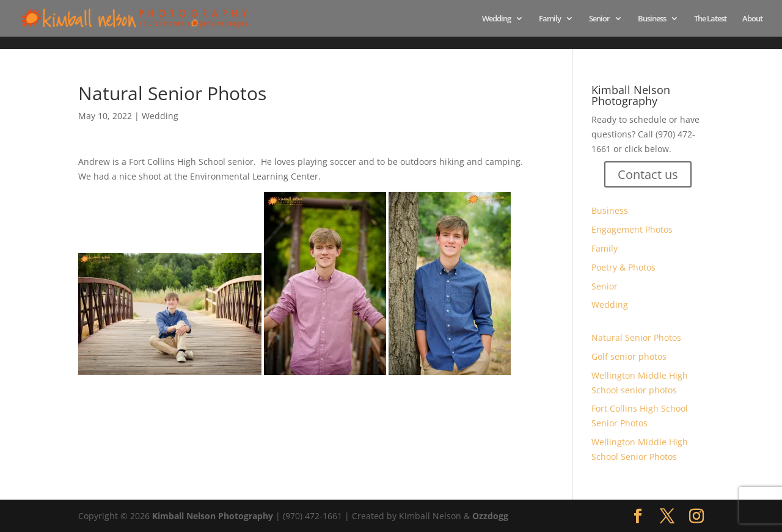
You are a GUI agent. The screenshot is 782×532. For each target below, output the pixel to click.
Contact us (648, 174)
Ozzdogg (490, 516)
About (752, 19)
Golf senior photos (629, 356)
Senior (599, 19)
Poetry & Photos (623, 267)
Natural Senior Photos (636, 337)
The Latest (710, 19)
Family (550, 19)
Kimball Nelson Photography (213, 516)
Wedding (496, 19)
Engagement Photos (632, 229)
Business (652, 19)
